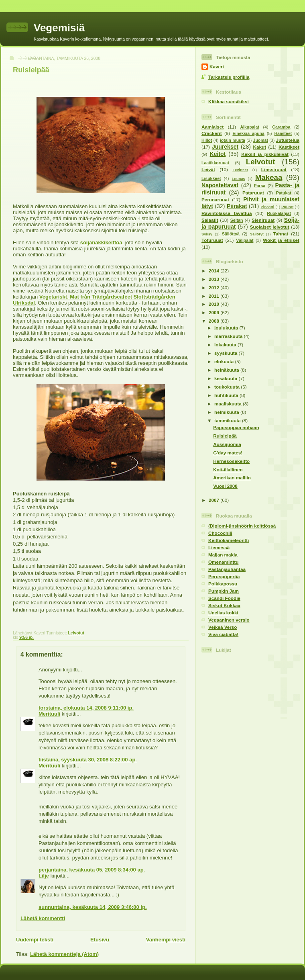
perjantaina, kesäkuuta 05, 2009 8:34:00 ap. (92, 870)
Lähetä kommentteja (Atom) (64, 954)
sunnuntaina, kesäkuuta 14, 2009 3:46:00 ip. (93, 907)
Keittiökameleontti (229, 540)
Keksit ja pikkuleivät (265, 154)
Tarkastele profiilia (229, 77)
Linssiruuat (274, 169)
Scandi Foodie (224, 598)
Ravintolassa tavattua (227, 213)
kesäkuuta (226, 378)
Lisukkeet (211, 178)
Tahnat (281, 234)
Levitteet (240, 170)
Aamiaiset (212, 127)
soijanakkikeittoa (101, 242)
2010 (215, 304)
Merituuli (49, 714)
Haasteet (283, 133)
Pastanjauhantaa (227, 569)
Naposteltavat (220, 185)
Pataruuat (253, 193)
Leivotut (76, 633)
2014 (215, 271)
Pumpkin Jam (224, 591)
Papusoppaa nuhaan (236, 427)
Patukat (284, 193)
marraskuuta (229, 336)
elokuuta (225, 361)
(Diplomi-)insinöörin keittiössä (242, 526)
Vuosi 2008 (225, 486)
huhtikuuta (227, 395)
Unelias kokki (223, 613)
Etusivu (100, 940)
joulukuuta (227, 328)
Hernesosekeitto (231, 461)
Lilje (44, 876)
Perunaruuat (215, 199)
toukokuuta (228, 387)
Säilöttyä (231, 234)
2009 (215, 312)
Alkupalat (249, 127)
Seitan (237, 220)
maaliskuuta (229, 404)
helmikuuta (227, 412)
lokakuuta (226, 345)
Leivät (208, 169)
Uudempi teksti (35, 940)
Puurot (287, 207)
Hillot (207, 140)
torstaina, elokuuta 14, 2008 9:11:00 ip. (86, 708)
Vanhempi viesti (166, 940)
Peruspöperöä (224, 576)
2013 (215, 279)
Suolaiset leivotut (270, 227)
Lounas (239, 179)
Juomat (261, 140)
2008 (215, 321)
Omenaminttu (223, 562)
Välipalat (245, 240)
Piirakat (237, 206)
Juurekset (225, 147)
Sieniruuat (263, 220)
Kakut (260, 147)
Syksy (207, 234)
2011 (215, 296)
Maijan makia (223, 555)
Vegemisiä (59, 28)
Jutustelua (288, 140)
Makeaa (269, 177)
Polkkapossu (223, 584)
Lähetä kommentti (43, 918)
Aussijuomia (227, 444)
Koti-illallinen (228, 470)
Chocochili (220, 533)
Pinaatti (268, 207)
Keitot (218, 154)
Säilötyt (257, 234)
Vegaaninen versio (229, 620)
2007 (215, 500)
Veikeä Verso (223, 627)
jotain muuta (233, 140)
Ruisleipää (31, 70)
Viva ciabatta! (223, 634)
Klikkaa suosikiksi (229, 101)
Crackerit (212, 133)
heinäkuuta (227, 370)
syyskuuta (226, 353)
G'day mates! (228, 453)
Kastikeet (289, 147)
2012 (215, 287)
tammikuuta (228, 420)
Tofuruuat (212, 240)
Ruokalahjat (279, 213)
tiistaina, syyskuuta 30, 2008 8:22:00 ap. (88, 760)
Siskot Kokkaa (224, 605)
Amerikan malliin (232, 478)
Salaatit (210, 220)
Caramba (281, 127)
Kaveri (217, 66)
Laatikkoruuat (215, 163)
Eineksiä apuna (248, 133)
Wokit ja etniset (281, 240)
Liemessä (219, 547)
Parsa (259, 186)
